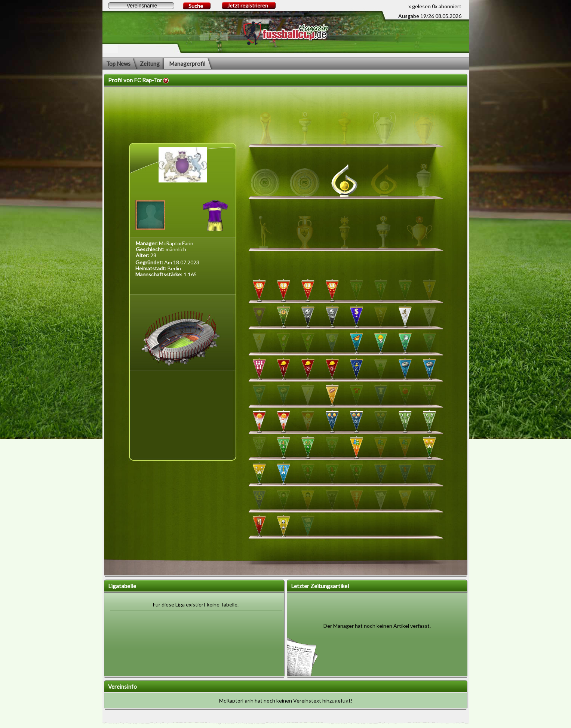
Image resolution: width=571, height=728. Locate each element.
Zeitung (150, 64)
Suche (196, 6)
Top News (118, 64)
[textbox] (141, 6)
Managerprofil (187, 64)
